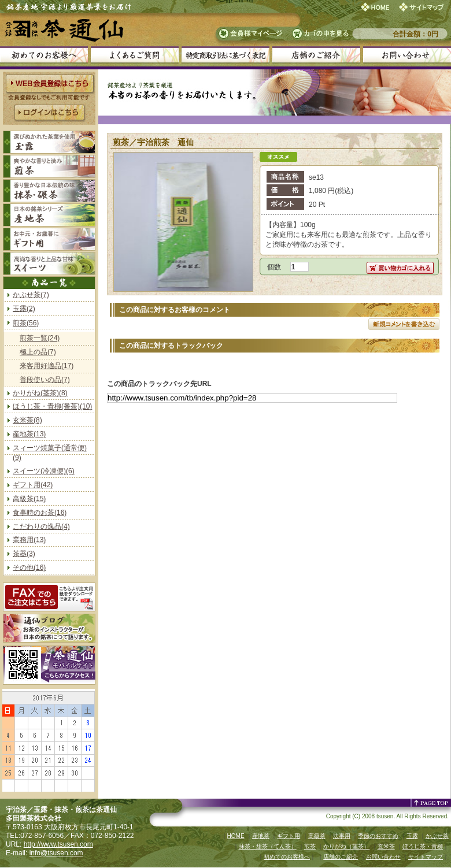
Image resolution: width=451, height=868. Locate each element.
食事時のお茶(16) (40, 513)
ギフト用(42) (33, 485)
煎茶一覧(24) (40, 338)
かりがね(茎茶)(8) (40, 393)
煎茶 (310, 846)
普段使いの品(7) (45, 380)
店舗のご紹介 (341, 857)
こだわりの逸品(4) (41, 526)
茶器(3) (24, 554)
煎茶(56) (26, 323)
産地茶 (261, 836)
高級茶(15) (29, 499)
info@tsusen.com (56, 853)
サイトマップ (426, 857)
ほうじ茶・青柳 (423, 846)
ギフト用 (289, 836)
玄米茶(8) (27, 420)
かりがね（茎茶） (346, 846)
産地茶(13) (29, 434)
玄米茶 (386, 846)
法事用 (342, 836)
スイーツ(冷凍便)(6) (44, 471)
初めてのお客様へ (287, 857)
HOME (236, 836)
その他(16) (29, 567)
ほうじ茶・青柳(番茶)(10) (52, 406)
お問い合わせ (383, 857)
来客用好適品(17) (47, 366)
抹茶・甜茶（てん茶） (268, 846)
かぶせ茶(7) (31, 295)
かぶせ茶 (437, 836)
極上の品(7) (38, 352)
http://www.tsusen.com (58, 844)
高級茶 (317, 836)
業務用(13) (29, 540)
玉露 (412, 836)
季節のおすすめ (378, 836)
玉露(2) (24, 309)
